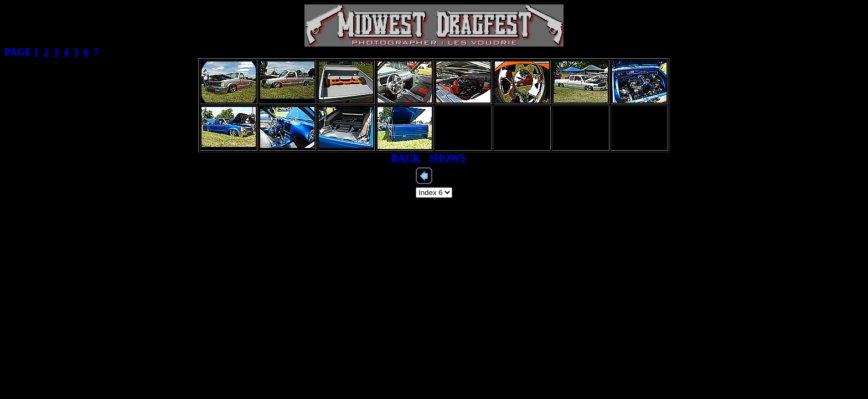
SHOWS (449, 158)
